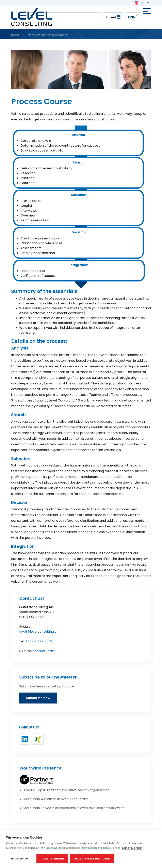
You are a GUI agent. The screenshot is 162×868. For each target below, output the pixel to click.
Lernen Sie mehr (132, 848)
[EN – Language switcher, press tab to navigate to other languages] (142, 3)
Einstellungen (20, 859)
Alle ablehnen (52, 859)
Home (15, 35)
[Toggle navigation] (147, 10)
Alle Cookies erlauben (92, 859)
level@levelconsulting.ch (39, 632)
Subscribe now (38, 698)
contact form (43, 651)
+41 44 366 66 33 (39, 641)
